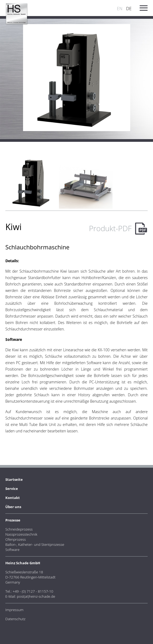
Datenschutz (15, 619)
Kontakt (13, 498)
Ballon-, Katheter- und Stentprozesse (35, 544)
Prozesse (13, 520)
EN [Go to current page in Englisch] (120, 9)
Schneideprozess (19, 529)
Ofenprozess (16, 539)
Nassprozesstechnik (21, 534)
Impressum (14, 610)
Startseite (14, 479)
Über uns (13, 507)
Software (12, 550)
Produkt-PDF (110, 228)
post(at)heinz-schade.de (36, 596)
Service (12, 489)
